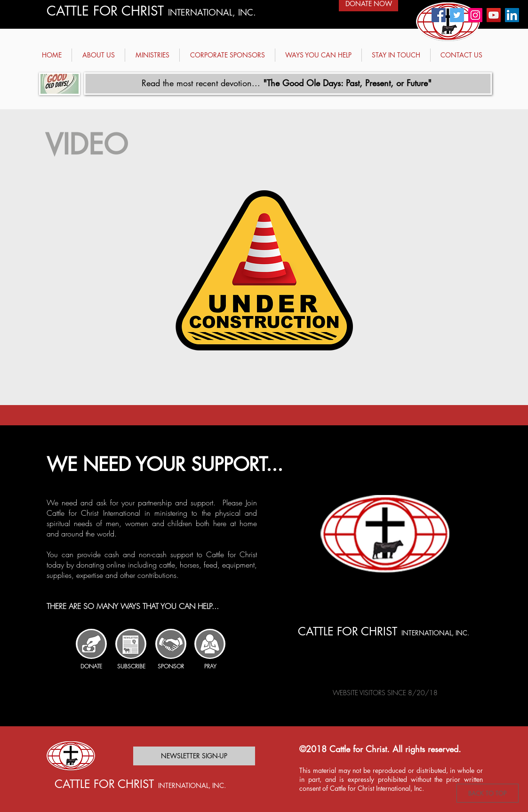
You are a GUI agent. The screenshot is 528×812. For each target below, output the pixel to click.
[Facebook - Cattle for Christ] (439, 15)
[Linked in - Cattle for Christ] (512, 15)
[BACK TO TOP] (488, 793)
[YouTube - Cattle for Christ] (494, 15)
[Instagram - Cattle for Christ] (475, 15)
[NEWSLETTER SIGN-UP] (194, 756)
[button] (98, 55)
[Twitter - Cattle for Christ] (457, 15)
